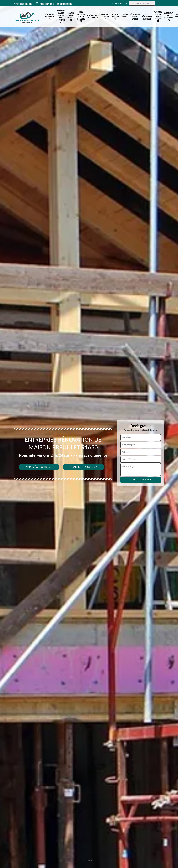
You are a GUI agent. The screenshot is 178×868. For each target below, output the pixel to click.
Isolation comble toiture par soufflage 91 (61, 17)
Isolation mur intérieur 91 (71, 17)
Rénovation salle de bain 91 (135, 17)
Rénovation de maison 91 (50, 17)
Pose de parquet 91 (115, 17)
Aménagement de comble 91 (93, 17)
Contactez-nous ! (84, 467)
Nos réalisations (39, 467)
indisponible (23, 4)
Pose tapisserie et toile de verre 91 (81, 17)
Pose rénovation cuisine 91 (147, 17)
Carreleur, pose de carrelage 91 (169, 17)
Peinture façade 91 (124, 17)
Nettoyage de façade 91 (106, 17)
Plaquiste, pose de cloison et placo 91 (158, 17)
